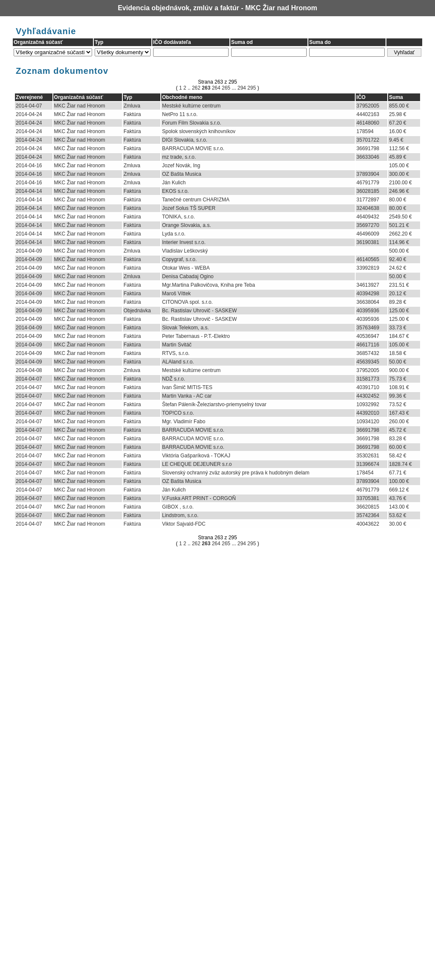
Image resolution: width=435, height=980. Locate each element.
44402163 (368, 114)
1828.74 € (400, 464)
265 (227, 88)
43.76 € (397, 498)
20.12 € (397, 294)
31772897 (368, 200)
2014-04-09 (29, 251)
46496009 (368, 234)
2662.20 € (400, 234)
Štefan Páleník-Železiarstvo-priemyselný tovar (214, 404)
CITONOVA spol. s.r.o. (187, 302)
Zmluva (132, 106)
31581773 (368, 379)
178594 (365, 131)
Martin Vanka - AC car (187, 396)
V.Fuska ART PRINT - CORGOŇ (199, 498)
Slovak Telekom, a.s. (186, 328)
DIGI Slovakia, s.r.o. (185, 140)
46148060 (368, 123)
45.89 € (397, 157)
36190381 (368, 242)
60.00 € (397, 447)
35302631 (368, 456)
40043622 (368, 524)
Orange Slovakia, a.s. (187, 225)
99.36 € (397, 396)
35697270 (368, 225)
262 (197, 88)
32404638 (368, 208)
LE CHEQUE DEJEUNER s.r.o (197, 464)
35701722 (368, 140)
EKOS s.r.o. (175, 191)
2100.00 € (400, 183)
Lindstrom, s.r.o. (180, 515)
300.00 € (399, 174)
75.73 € (397, 379)
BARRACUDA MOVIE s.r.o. (193, 148)
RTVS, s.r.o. (176, 353)
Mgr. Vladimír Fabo (184, 422)
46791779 (368, 183)
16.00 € (397, 131)
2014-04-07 (29, 106)
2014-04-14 (29, 191)
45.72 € (397, 430)
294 (242, 88)
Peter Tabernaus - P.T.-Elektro (196, 336)
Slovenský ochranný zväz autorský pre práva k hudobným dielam (236, 473)
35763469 (368, 328)
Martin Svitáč (177, 345)
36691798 (368, 148)
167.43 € (399, 413)
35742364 (368, 515)
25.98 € (397, 114)
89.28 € (397, 302)
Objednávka (137, 311)
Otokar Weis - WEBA (186, 268)
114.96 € (399, 242)
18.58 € (397, 353)
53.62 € (397, 515)
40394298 (368, 294)
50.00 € (397, 276)
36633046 (368, 157)
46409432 (368, 217)
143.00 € (399, 507)
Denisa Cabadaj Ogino (188, 276)
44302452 (368, 396)
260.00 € (399, 422)
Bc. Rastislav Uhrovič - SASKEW (199, 311)
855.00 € (399, 106)
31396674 (368, 464)
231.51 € (399, 285)
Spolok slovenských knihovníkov (199, 131)
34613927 (368, 285)
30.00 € (397, 524)
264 (217, 88)
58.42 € (397, 456)
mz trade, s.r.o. (179, 157)
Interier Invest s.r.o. (184, 242)
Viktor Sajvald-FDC (184, 524)
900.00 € (399, 370)
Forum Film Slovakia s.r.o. (192, 123)
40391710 (368, 387)
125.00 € (399, 311)
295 (251, 88)
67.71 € (397, 473)
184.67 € (399, 336)
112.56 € (399, 148)
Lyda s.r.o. (174, 234)
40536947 (368, 336)
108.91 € (399, 387)
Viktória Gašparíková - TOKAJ (196, 456)
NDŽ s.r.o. (174, 379)
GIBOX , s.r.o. (178, 507)
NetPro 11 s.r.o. (180, 114)
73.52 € (397, 404)
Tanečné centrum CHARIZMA (196, 200)
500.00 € (399, 251)
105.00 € (399, 166)
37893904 (368, 174)
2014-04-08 (29, 370)
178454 (365, 473)
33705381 (368, 498)
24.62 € (397, 268)
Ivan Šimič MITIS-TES (187, 387)
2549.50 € (400, 217)
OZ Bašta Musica (182, 174)
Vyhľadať (404, 52)
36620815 (368, 507)
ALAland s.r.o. (178, 362)
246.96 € (399, 191)
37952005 (368, 106)
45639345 (368, 362)
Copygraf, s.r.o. (179, 259)
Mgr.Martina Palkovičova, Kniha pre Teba (209, 285)
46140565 (368, 259)
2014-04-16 (29, 166)
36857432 (368, 353)
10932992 (368, 404)
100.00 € (399, 481)
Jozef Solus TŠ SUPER (189, 208)
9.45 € (396, 140)
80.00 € (397, 200)
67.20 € (397, 123)
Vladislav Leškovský (185, 251)
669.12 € (399, 490)
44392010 (368, 413)
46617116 (368, 345)
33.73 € (397, 328)
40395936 (368, 311)
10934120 (368, 422)
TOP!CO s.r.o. (178, 413)
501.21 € (399, 225)
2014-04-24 (29, 114)
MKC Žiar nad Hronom (80, 106)
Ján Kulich (174, 183)
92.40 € (397, 259)
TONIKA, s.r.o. (178, 217)
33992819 (368, 268)
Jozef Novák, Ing (181, 166)
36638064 (368, 302)
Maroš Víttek (176, 294)
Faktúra (132, 114)
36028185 (368, 191)
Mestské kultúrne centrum (191, 106)
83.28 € (397, 439)
